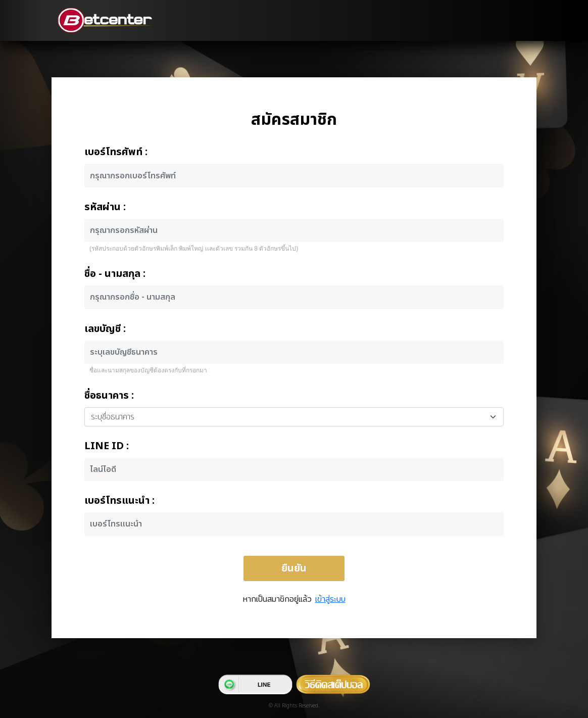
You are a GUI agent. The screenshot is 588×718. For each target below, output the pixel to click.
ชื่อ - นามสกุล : (115, 274)
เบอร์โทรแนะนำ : (119, 501)
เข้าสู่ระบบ (330, 599)
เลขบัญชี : (105, 329)
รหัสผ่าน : (105, 207)
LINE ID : (107, 446)
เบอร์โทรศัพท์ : (116, 152)
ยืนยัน (294, 568)
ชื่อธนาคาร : (109, 396)
